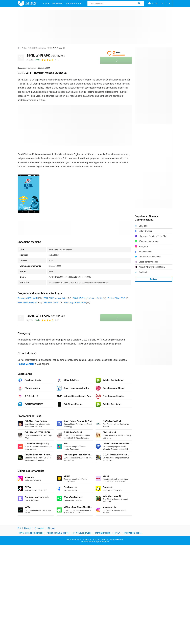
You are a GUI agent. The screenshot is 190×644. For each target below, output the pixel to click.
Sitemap (51, 528)
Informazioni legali (103, 533)
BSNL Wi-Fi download (27, 303)
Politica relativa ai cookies (58, 533)
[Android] (25, 48)
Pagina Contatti (26, 364)
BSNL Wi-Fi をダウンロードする (88, 298)
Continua (154, 279)
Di (30, 60)
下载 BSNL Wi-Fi (51, 303)
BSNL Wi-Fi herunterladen (55, 298)
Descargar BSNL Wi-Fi (28, 298)
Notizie (46, 4)
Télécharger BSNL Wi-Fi (75, 303)
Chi (19, 528)
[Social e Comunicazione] (38, 48)
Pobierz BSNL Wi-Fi (116, 298)
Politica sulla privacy (82, 533)
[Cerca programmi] (139, 4)
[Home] (19, 48)
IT (169, 4)
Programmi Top (74, 4)
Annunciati (39, 528)
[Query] (116, 4)
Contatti (28, 528)
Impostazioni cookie (133, 533)
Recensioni (58, 4)
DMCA (117, 533)
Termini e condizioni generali (30, 533)
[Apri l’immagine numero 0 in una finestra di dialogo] (29, 194)
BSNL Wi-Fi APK (46, 55)
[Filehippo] (27, 4)
